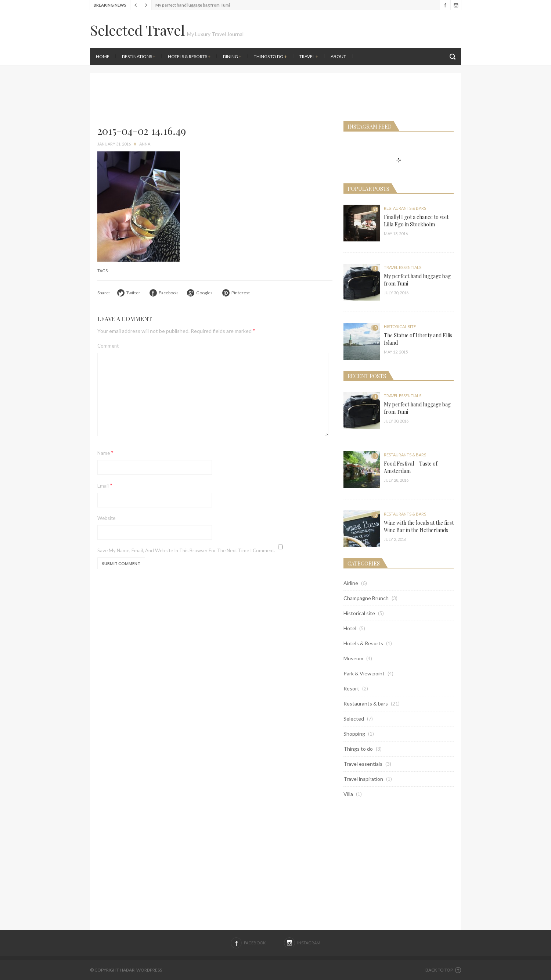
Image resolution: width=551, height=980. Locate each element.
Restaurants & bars (405, 208)
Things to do (270, 56)
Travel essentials (403, 267)
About (338, 56)
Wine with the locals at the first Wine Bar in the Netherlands (419, 526)
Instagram (456, 5)
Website (106, 518)
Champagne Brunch (366, 598)
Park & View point (364, 673)
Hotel (350, 628)
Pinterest (241, 293)
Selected (354, 719)
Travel (309, 56)
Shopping (354, 734)
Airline (351, 583)
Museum (353, 658)
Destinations (139, 56)
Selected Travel (137, 30)
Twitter (133, 293)
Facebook (445, 5)
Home (103, 56)
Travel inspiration (363, 779)
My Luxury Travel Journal (215, 34)
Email (105, 485)
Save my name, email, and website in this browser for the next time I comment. (186, 550)
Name (105, 453)
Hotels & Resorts (189, 56)
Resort (351, 688)
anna (145, 144)
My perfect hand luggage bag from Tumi (193, 5)
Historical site (400, 326)
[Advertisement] (369, 70)
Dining (232, 56)
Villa (348, 794)
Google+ (205, 293)
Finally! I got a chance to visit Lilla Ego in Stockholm (416, 221)
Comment (108, 346)
